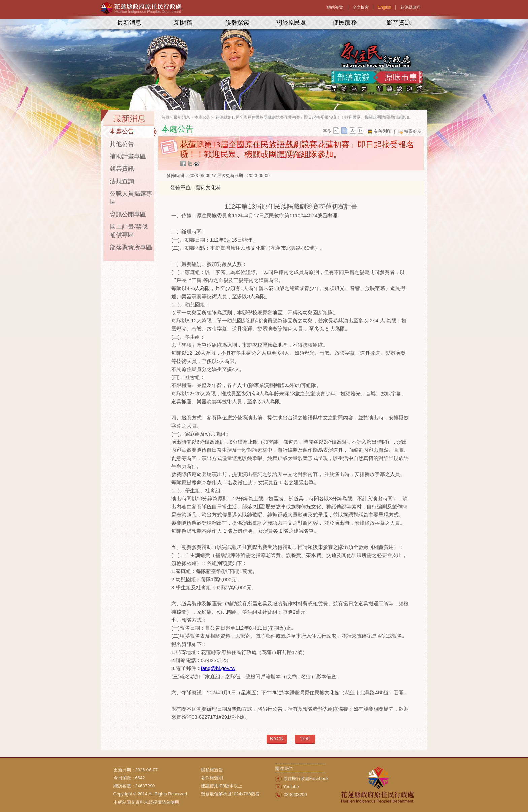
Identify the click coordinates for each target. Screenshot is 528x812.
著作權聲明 (212, 778)
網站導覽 (335, 7)
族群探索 (237, 23)
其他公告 (122, 144)
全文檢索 (361, 7)
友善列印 (383, 131)
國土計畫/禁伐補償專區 (129, 231)
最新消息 (129, 23)
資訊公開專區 (128, 214)
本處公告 (122, 131)
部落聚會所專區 (131, 247)
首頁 (165, 117)
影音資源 (399, 23)
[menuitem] (238, 770)
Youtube (291, 787)
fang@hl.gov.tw (218, 668)
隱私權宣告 (212, 770)
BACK (277, 739)
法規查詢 (122, 181)
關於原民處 (291, 23)
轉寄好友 (413, 131)
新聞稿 (183, 23)
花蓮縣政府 (410, 7)
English (384, 7)
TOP (305, 739)
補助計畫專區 (128, 156)
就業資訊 (122, 169)
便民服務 (345, 23)
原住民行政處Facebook (306, 778)
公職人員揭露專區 (131, 198)
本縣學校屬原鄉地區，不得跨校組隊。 (285, 345)
